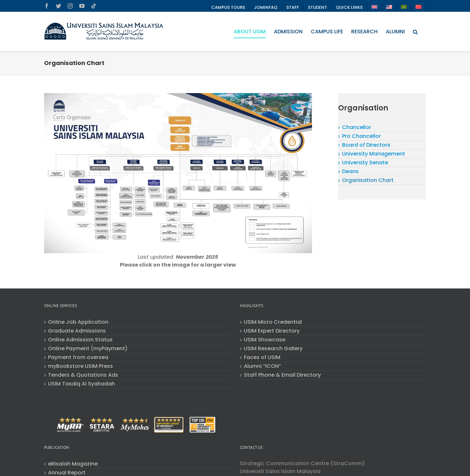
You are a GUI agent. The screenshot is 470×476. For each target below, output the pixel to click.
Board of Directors (366, 145)
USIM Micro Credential (273, 322)
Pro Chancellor (361, 136)
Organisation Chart (368, 180)
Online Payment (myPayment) (88, 349)
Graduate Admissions (77, 331)
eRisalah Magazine (73, 464)
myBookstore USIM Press (80, 366)
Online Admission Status (80, 340)
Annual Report (67, 473)
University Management (374, 154)
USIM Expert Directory (272, 331)
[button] (415, 32)
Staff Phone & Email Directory (282, 375)
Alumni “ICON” (262, 366)
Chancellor (357, 127)
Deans (350, 171)
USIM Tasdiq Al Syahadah (81, 384)
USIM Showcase (265, 340)
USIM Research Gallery (273, 349)
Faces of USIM (262, 357)
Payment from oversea (78, 357)
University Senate (365, 163)
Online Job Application (78, 322)
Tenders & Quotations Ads (83, 375)
